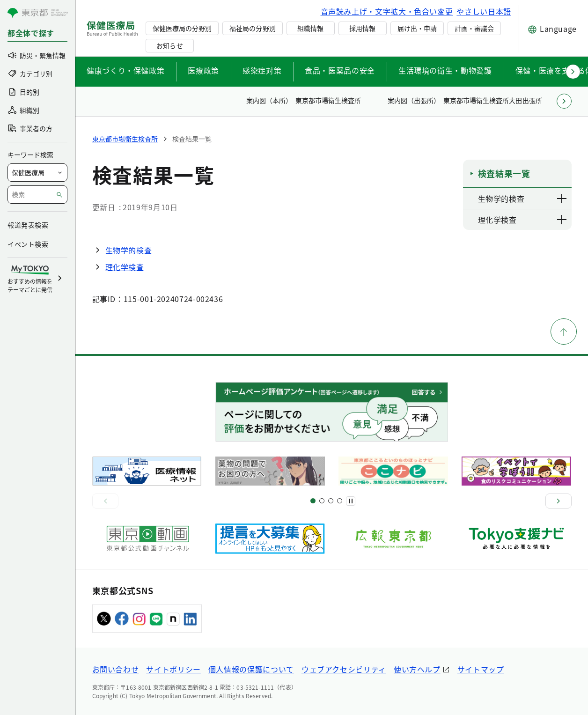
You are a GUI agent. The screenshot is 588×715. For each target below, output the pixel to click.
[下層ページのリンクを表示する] (562, 199)
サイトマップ (481, 669)
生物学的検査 (129, 250)
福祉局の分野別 (252, 28)
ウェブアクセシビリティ (344, 669)
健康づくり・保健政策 (125, 70)
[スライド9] (331, 501)
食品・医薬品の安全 (340, 70)
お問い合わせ (116, 669)
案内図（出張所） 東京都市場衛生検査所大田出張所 (465, 100)
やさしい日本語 (484, 11)
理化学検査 (125, 267)
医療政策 (203, 70)
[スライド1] (313, 501)
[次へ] (559, 501)
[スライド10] (340, 501)
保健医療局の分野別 (182, 28)
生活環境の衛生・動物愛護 (445, 70)
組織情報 (310, 28)
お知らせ (169, 45)
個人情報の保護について (251, 669)
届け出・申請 (417, 28)
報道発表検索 (28, 225)
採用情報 (362, 28)
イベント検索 (28, 244)
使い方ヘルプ (417, 669)
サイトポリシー (173, 669)
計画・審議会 (474, 28)
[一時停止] (351, 501)
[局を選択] (37, 173)
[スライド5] (322, 501)
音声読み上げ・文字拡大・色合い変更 (387, 11)
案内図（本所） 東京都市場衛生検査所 (304, 100)
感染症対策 (262, 70)
